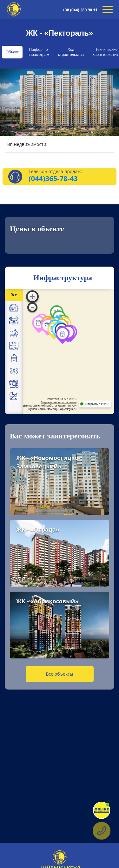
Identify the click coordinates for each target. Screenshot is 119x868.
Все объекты (59, 674)
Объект (12, 52)
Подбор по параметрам (38, 52)
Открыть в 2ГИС (97, 404)
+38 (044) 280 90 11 (80, 10)
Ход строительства (71, 52)
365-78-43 (62, 178)
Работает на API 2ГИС (62, 399)
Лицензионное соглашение (59, 402)
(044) (37, 178)
